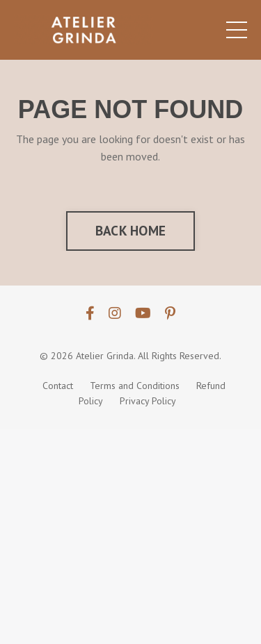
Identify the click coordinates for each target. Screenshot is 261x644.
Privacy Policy (148, 401)
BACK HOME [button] (130, 230)
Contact (58, 386)
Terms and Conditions (135, 386)
